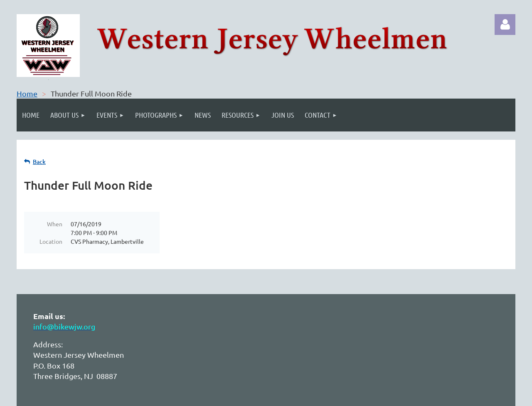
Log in (505, 25)
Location (51, 241)
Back (39, 162)
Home (27, 93)
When (55, 224)
